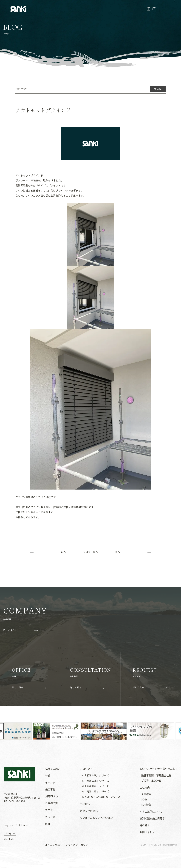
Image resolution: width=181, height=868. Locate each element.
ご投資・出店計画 (151, 780)
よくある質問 (53, 845)
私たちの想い (53, 769)
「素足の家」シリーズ (95, 781)
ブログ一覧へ (90, 552)
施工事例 (50, 789)
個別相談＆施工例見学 (152, 818)
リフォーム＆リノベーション (96, 818)
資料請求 (145, 825)
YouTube (9, 839)
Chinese (24, 825)
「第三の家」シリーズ (95, 791)
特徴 (48, 775)
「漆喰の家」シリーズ (95, 786)
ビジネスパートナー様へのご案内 (158, 769)
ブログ (49, 810)
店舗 (48, 824)
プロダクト (86, 769)
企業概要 (146, 794)
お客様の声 (51, 803)
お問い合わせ (147, 832)
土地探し (85, 804)
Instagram (10, 833)
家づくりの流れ (89, 811)
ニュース (50, 817)
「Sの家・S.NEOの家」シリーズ (101, 797)
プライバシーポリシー (78, 845)
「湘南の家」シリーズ (95, 775)
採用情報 (146, 805)
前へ (64, 552)
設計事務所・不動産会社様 (156, 775)
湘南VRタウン (53, 796)
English (8, 825)
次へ (117, 552)
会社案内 (145, 787)
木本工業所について (151, 811)
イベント (50, 782)
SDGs (144, 799)
